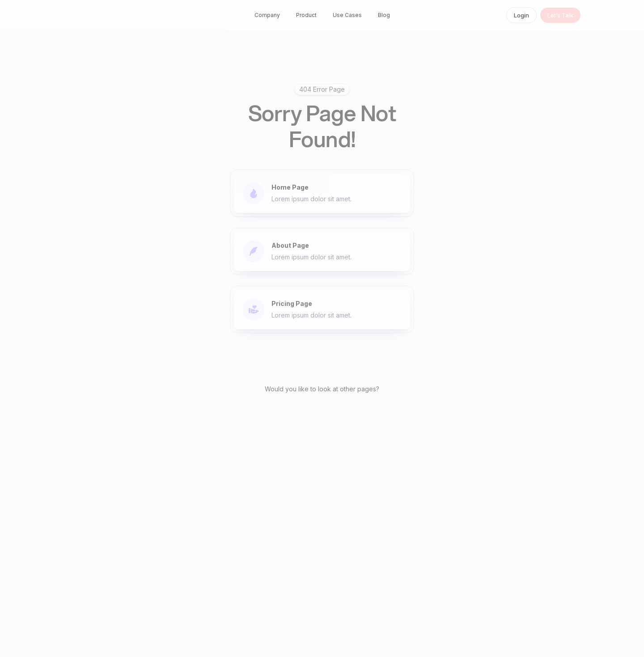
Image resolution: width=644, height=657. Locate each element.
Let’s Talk (560, 15)
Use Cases (347, 15)
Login (521, 15)
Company (267, 15)
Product (306, 15)
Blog (384, 15)
